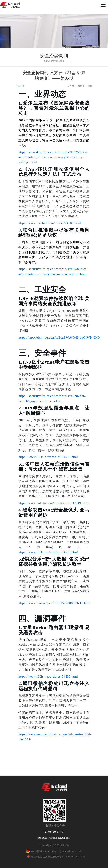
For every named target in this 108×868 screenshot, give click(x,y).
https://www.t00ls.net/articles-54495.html (48, 677)
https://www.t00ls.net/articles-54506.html (48, 457)
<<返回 (20, 86)
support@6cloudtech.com (54, 838)
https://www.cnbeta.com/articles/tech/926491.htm (54, 503)
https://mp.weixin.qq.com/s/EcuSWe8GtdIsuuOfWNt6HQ (59, 338)
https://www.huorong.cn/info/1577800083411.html (54, 603)
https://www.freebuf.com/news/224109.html (50, 223)
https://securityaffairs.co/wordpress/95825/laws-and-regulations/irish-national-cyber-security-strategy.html (53, 157)
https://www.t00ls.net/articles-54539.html (48, 552)
